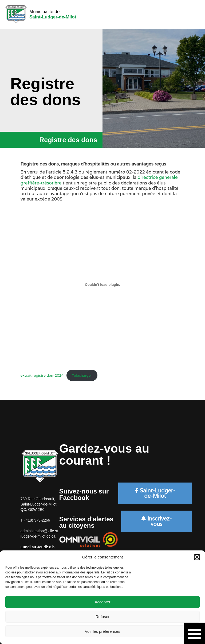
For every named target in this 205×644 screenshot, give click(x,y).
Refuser (103, 617)
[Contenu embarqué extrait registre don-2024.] (102, 284)
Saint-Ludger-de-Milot (155, 493)
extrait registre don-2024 (42, 375)
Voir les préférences (103, 631)
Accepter (102, 602)
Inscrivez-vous (156, 521)
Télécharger (82, 375)
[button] (197, 557)
